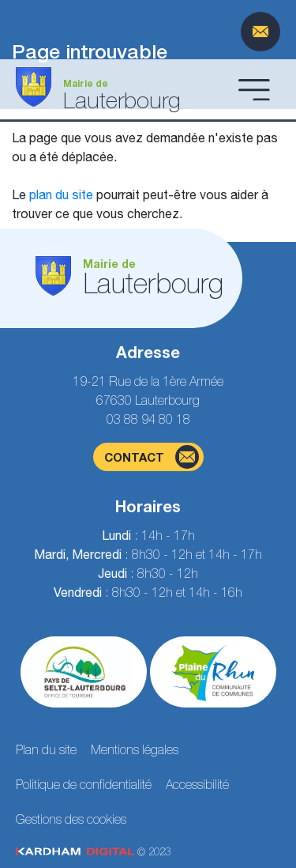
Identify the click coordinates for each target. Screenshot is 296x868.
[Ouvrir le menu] (254, 89)
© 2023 (93, 852)
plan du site (61, 194)
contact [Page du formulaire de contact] (152, 457)
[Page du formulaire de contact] (260, 32)
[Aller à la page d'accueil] (122, 89)
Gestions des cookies (71, 819)
